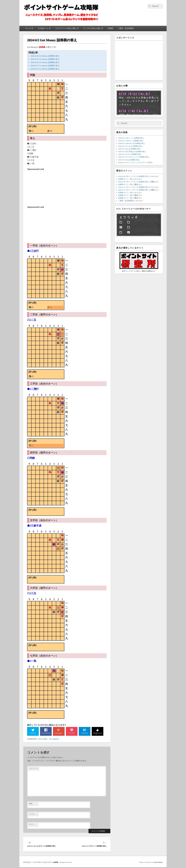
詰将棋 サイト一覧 (125, 179)
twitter (33, 733)
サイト (32, 825)
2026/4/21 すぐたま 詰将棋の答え (130, 146)
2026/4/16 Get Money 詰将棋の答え (45, 69)
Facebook (46, 733)
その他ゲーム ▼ (44, 28)
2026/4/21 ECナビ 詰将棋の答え (130, 154)
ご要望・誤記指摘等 (126, 28)
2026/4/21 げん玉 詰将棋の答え (130, 149)
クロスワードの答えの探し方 (67, 28)
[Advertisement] (47, 188)
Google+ (59, 733)
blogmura (97, 733)
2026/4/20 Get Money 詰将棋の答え (45, 56)
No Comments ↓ (55, 739)
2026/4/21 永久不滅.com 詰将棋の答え (132, 152)
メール (32, 814)
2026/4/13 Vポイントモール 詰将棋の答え (133, 187)
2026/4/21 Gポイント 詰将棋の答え (131, 138)
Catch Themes (158, 863)
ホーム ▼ (29, 28)
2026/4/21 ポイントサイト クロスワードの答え (135, 163)
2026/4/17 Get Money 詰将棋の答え (45, 66)
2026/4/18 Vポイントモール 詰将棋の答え (133, 176)
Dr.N (40, 739)
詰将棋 (110, 28)
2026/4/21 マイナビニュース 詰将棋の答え (134, 157)
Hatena (85, 733)
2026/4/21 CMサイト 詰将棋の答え (131, 141)
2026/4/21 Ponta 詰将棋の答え (129, 160)
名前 (31, 804)
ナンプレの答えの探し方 (93, 28)
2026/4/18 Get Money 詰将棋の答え (45, 62)
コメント (33, 769)
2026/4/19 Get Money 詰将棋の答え (45, 59)
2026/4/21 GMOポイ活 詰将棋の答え (132, 143)
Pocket (72, 733)
